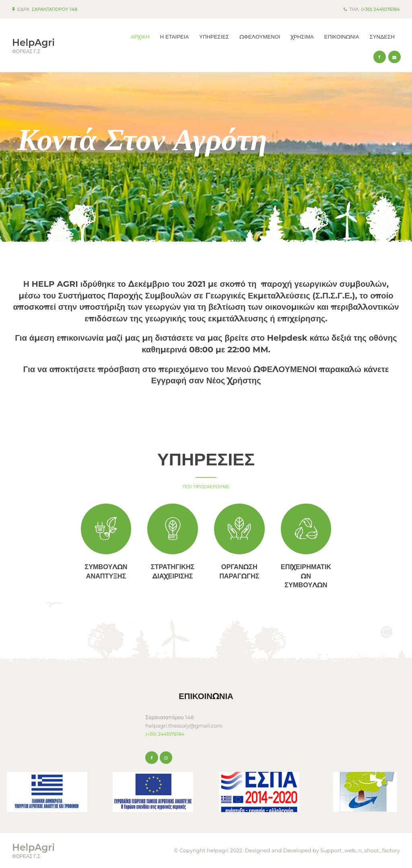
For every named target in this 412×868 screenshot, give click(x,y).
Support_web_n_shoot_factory (360, 850)
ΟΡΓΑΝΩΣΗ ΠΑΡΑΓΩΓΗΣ (239, 571)
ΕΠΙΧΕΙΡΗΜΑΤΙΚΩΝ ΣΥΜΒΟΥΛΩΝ (306, 576)
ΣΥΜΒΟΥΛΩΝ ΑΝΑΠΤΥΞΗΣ (106, 571)
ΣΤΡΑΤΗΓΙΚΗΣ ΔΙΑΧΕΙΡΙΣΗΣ (173, 571)
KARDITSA (73, 714)
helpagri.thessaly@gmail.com (184, 726)
